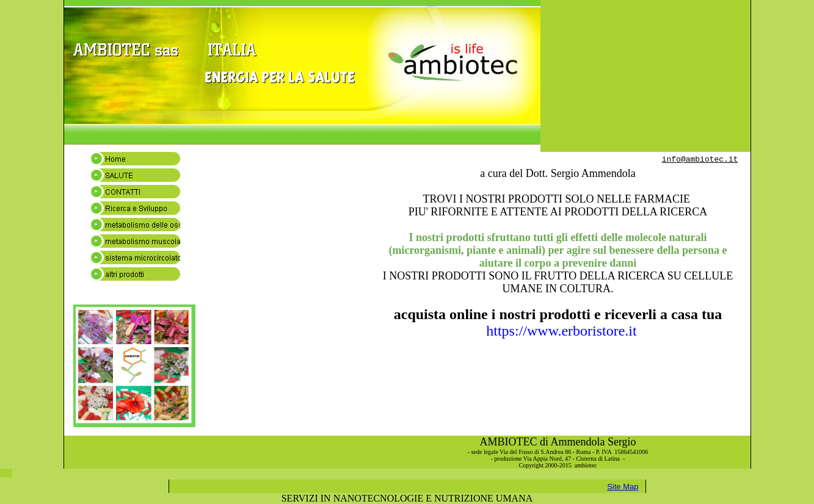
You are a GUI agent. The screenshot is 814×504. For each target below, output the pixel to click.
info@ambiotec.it (700, 160)
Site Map (623, 487)
